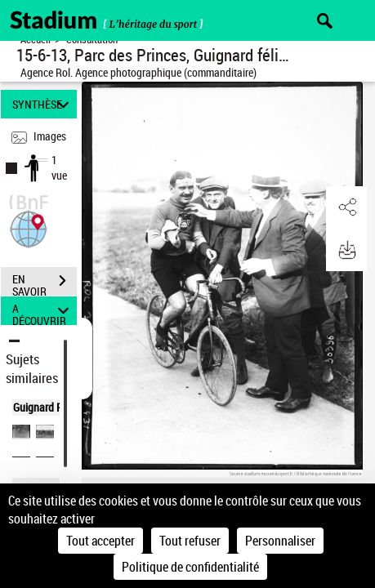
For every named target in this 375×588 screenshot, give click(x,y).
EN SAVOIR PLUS (45, 283)
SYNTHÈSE (43, 104)
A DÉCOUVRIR (43, 311)
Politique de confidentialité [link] (190, 567)
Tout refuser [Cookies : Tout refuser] (190, 541)
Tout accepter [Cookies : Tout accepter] (100, 541)
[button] (29, 227)
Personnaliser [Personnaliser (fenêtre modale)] (280, 541)
